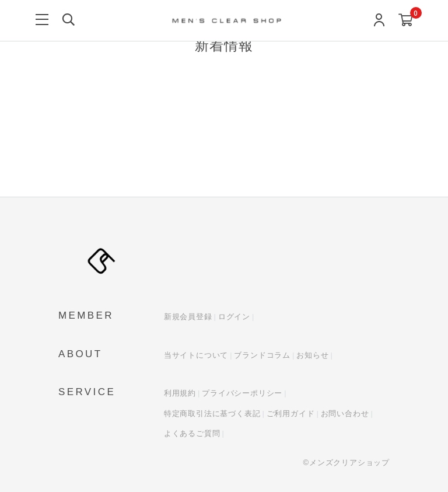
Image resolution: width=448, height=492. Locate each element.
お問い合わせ (345, 414)
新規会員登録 (188, 317)
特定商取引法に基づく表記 (212, 414)
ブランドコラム (262, 355)
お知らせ (312, 355)
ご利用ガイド (291, 414)
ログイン (234, 317)
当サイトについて (196, 355)
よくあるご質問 (192, 433)
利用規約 (180, 393)
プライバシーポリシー (242, 393)
